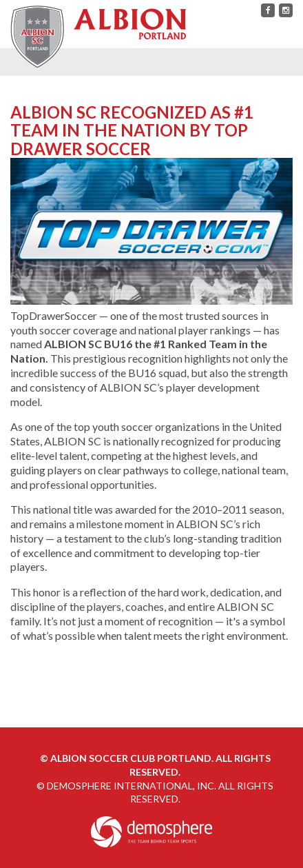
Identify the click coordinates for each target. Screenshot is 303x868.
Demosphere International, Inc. (132, 786)
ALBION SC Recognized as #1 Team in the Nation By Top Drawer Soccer (132, 130)
